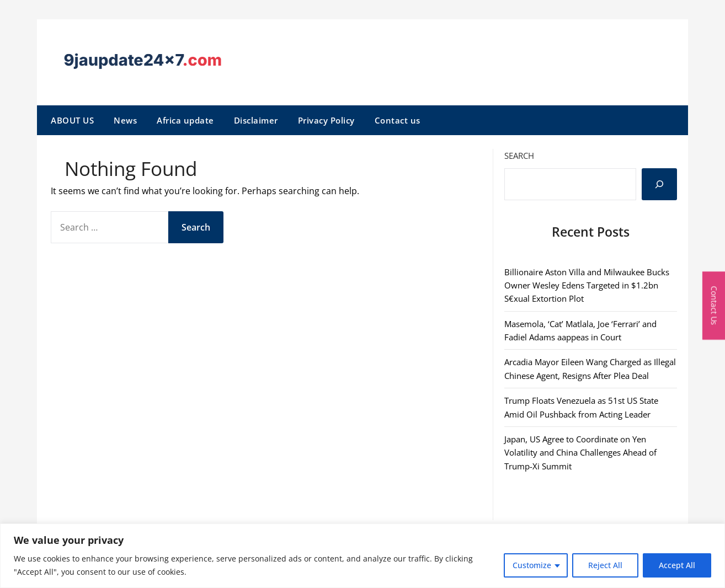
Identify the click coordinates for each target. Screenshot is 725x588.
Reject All (605, 565)
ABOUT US (72, 120)
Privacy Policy (326, 120)
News (125, 120)
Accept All (677, 565)
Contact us (398, 120)
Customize (532, 565)
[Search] (659, 184)
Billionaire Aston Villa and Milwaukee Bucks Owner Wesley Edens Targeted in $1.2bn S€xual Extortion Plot (587, 285)
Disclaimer (256, 120)
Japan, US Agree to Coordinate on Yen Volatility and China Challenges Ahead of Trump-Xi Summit (580, 453)
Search (519, 156)
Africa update (185, 120)
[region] (362, 556)
